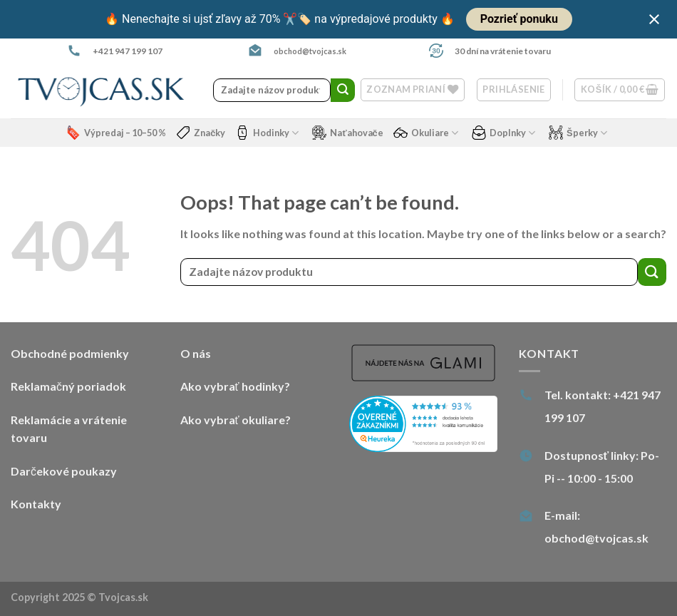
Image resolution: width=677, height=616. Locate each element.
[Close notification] (654, 19)
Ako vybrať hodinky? (235, 386)
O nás (196, 353)
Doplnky (503, 133)
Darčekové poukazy (64, 471)
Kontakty (36, 504)
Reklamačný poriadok (68, 386)
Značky (201, 133)
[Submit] (343, 91)
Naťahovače (347, 133)
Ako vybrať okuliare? (236, 420)
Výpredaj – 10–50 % (116, 133)
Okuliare (426, 133)
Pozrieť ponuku (519, 19)
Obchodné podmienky (70, 353)
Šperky (578, 133)
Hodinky (267, 133)
